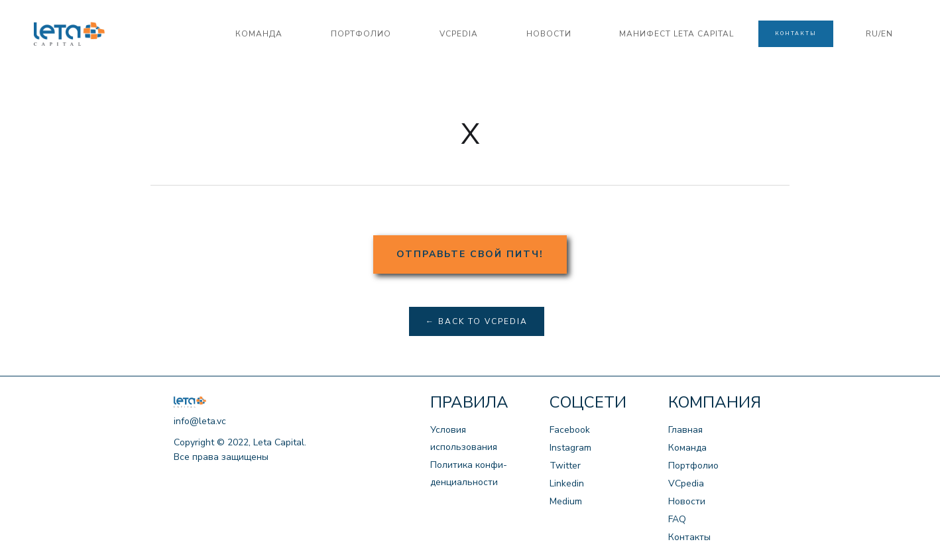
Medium (566, 501)
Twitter (565, 466)
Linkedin (567, 483)
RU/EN (879, 34)
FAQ (677, 519)
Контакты (689, 537)
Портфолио (693, 466)
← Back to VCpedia (477, 321)
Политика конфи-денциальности (469, 474)
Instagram (570, 448)
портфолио (361, 34)
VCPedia (459, 34)
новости (549, 34)
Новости (687, 501)
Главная (685, 430)
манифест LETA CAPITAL (676, 34)
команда (259, 34)
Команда (687, 448)
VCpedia (686, 483)
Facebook (570, 430)
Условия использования (464, 438)
